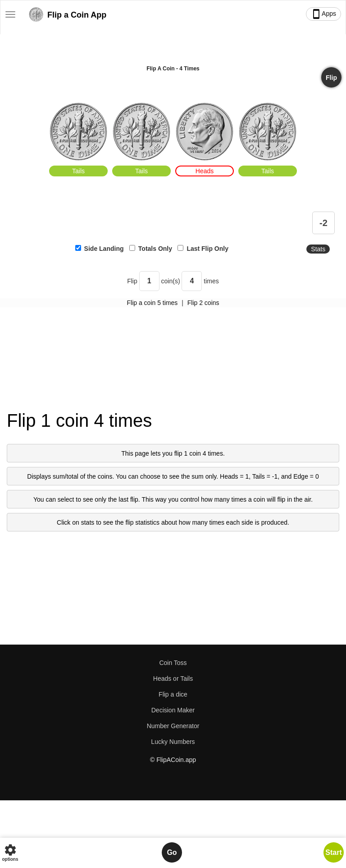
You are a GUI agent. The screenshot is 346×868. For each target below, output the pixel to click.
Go (172, 852)
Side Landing (104, 249)
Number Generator (173, 726)
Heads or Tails (173, 679)
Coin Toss (173, 663)
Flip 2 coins (203, 303)
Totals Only (155, 249)
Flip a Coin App (67, 16)
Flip (331, 78)
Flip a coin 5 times (152, 303)
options (10, 852)
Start (333, 852)
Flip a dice (173, 694)
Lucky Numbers (173, 742)
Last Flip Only (207, 249)
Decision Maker (173, 710)
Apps (323, 14)
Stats (318, 249)
